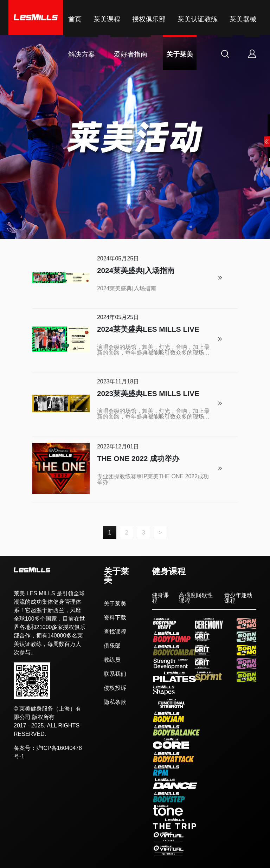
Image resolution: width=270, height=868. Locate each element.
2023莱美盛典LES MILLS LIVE (148, 394)
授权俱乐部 (149, 19)
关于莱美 (180, 54)
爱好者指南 (131, 54)
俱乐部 (112, 646)
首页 (75, 19)
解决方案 (82, 54)
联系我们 (115, 674)
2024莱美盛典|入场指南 (136, 271)
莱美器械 (243, 19)
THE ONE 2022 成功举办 (138, 459)
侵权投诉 (115, 688)
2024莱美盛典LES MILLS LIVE (148, 329)
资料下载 (115, 618)
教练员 (112, 660)
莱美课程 (107, 19)
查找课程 (115, 632)
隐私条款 (115, 702)
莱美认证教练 (198, 19)
